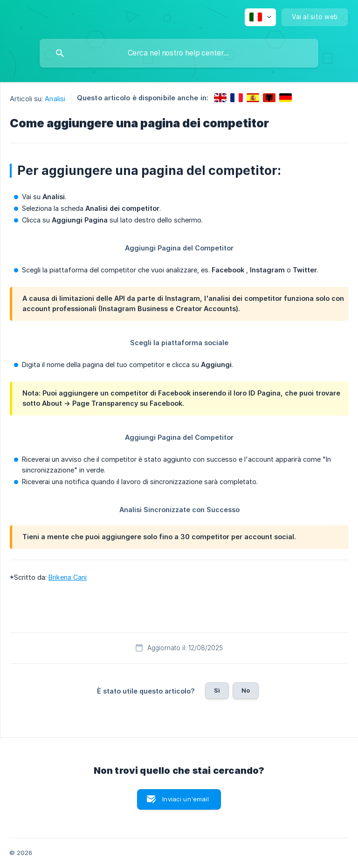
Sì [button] (217, 690)
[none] (260, 17)
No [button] (246, 690)
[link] (220, 98)
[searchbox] (179, 53)
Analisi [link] (55, 99)
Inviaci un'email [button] (185, 799)
